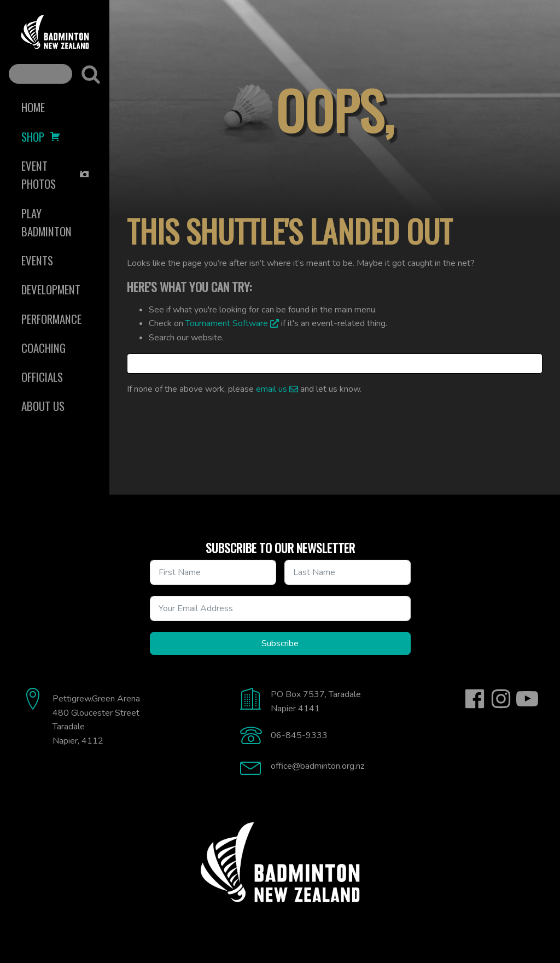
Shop (41, 137)
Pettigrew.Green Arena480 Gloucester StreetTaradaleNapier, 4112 (96, 720)
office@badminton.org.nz (317, 766)
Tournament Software (227, 323)
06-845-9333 (299, 735)
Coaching (43, 348)
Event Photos (56, 175)
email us (272, 389)
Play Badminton (46, 222)
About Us (43, 406)
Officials (42, 377)
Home (33, 107)
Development (51, 289)
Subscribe (280, 643)
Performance (51, 319)
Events (37, 260)
